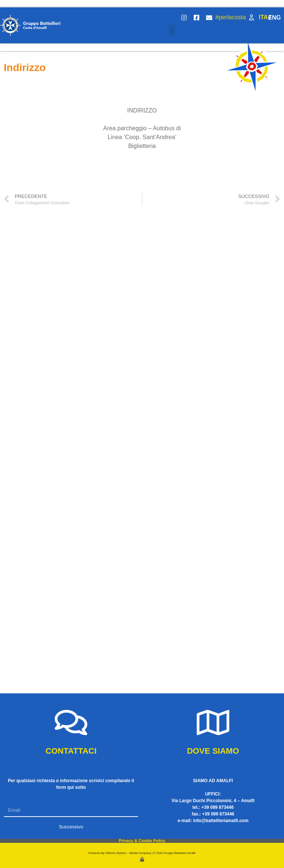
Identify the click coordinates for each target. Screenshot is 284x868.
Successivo (71, 827)
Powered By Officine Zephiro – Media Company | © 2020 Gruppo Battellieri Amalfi (142, 853)
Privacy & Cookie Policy (142, 841)
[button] (172, 30)
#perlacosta (231, 17)
